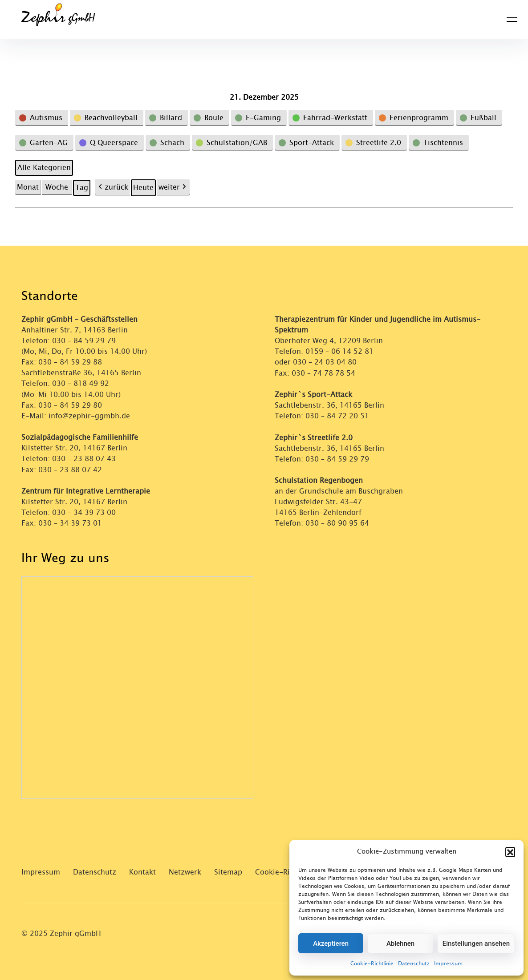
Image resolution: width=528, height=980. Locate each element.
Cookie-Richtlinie (372, 964)
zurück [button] (112, 187)
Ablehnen (400, 944)
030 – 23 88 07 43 (84, 458)
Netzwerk (185, 871)
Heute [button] (143, 188)
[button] (510, 852)
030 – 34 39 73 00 (84, 512)
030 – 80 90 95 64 (337, 522)
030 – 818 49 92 (81, 383)
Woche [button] (57, 187)
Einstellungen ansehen (476, 944)
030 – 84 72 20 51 (337, 415)
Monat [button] (28, 187)
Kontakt (142, 871)
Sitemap (228, 871)
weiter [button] (173, 187)
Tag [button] (82, 188)
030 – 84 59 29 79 (84, 341)
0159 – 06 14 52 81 (339, 351)
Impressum (448, 964)
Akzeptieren (331, 944)
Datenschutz (414, 964)
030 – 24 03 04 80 (326, 362)
